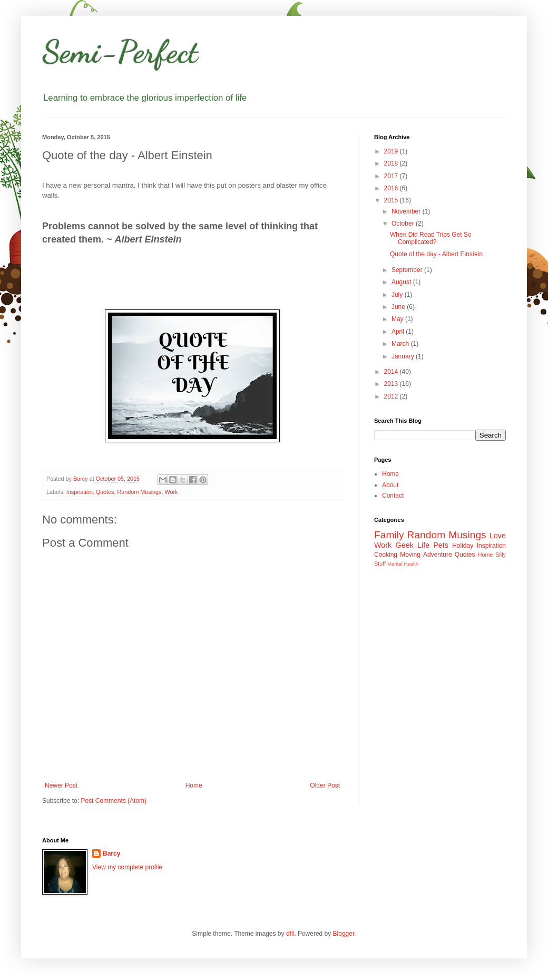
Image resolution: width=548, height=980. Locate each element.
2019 (392, 151)
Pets (441, 545)
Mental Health (403, 564)
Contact (393, 496)
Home (194, 785)
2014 (392, 372)
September (408, 270)
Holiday (463, 546)
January (404, 356)
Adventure (438, 555)
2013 (392, 384)
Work (171, 492)
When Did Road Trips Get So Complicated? (431, 238)
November (407, 211)
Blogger (344, 934)
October (404, 224)
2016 (392, 188)
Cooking (386, 555)
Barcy (111, 853)
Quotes (105, 492)
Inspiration (80, 492)
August (402, 282)
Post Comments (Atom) (114, 801)
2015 (392, 200)
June (399, 307)
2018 (392, 163)
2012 (392, 396)
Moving (410, 555)
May (398, 319)
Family (389, 535)
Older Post (325, 785)
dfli (290, 934)
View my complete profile (127, 867)
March (401, 344)
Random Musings (139, 492)
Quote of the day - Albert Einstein (436, 254)
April (399, 332)
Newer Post (61, 785)
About (390, 485)
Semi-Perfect (120, 52)
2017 (392, 176)
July (398, 295)
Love (498, 536)
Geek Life (412, 545)
